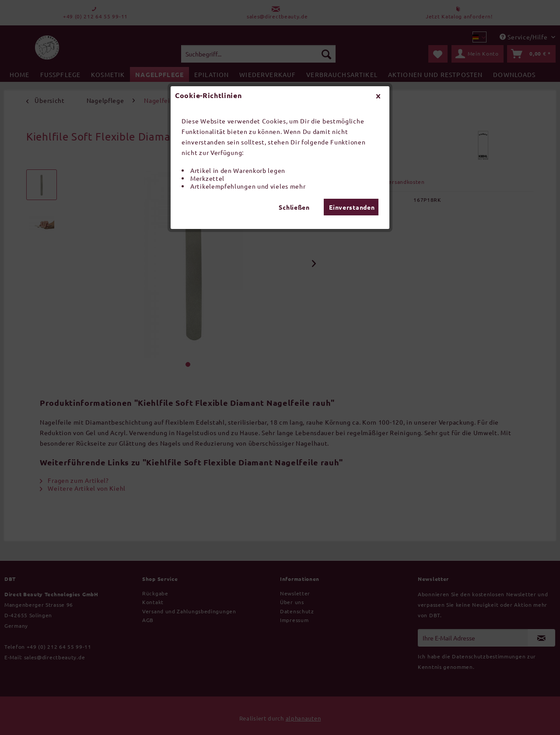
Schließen (294, 207)
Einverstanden (352, 207)
